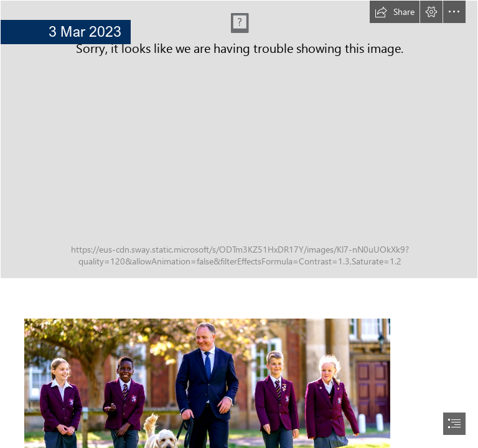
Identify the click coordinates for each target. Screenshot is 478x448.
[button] (395, 12)
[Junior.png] (239, 139)
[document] (239, 224)
